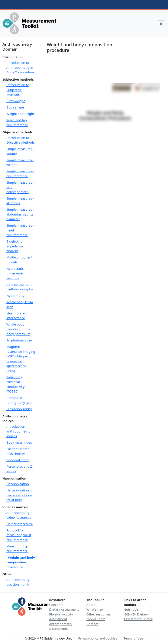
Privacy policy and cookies (98, 638)
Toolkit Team (96, 619)
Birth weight (16, 101)
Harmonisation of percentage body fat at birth (20, 495)
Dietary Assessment (64, 609)
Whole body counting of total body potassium (19, 329)
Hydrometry (15, 296)
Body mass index (19, 442)
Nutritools (131, 609)
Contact (92, 624)
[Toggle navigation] (161, 23)
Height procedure (20, 524)
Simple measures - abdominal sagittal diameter (20, 214)
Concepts (56, 605)
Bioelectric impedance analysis (15, 246)
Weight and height (20, 114)
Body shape (15, 107)
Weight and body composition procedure (21, 562)
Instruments (59, 628)
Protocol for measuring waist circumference (19, 535)
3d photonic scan (19, 340)
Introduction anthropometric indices (18, 431)
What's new (95, 609)
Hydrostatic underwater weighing (15, 273)
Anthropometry (61, 624)
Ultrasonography (19, 409)
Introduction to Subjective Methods (18, 90)
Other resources (98, 614)
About (91, 605)
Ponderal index (18, 460)
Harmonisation (18, 484)
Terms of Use (133, 638)
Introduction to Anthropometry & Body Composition (20, 67)
